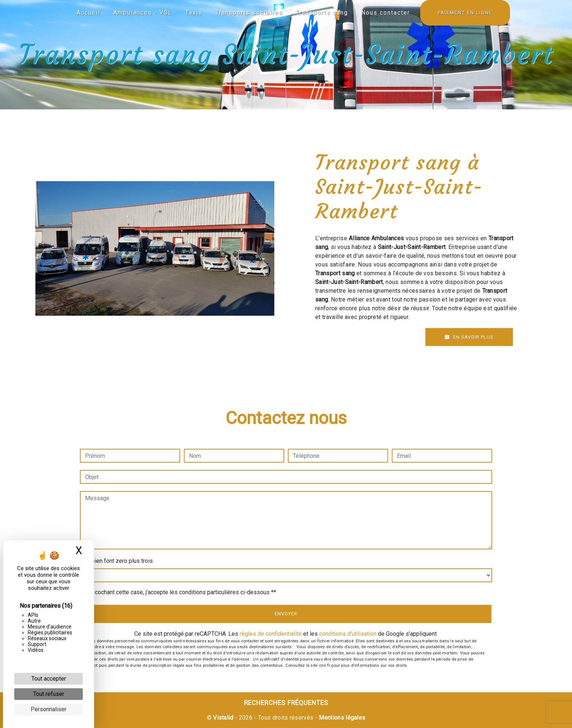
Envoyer (286, 614)
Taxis (194, 13)
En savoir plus (469, 337)
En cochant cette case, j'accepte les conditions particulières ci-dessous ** (182, 592)
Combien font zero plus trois (116, 561)
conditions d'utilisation (348, 634)
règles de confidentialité (271, 634)
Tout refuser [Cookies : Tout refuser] (49, 694)
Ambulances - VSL (143, 13)
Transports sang (322, 13)
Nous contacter (386, 13)
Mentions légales (341, 718)
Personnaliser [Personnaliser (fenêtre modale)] (49, 709)
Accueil (88, 13)
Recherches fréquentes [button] (286, 703)
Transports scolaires (249, 13)
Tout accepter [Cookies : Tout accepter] (49, 679)
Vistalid (223, 718)
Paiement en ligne (465, 13)
